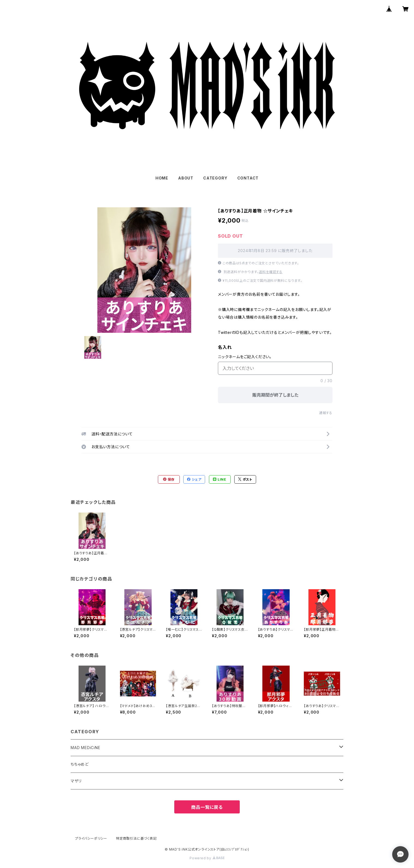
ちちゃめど (80, 764)
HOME (162, 178)
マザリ (76, 781)
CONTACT (248, 178)
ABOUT (186, 178)
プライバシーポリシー (91, 838)
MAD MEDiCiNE (85, 748)
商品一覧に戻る (207, 807)
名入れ (225, 347)
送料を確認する (271, 272)
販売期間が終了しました (275, 395)
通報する (326, 413)
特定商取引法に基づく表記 (136, 838)
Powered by (207, 858)
